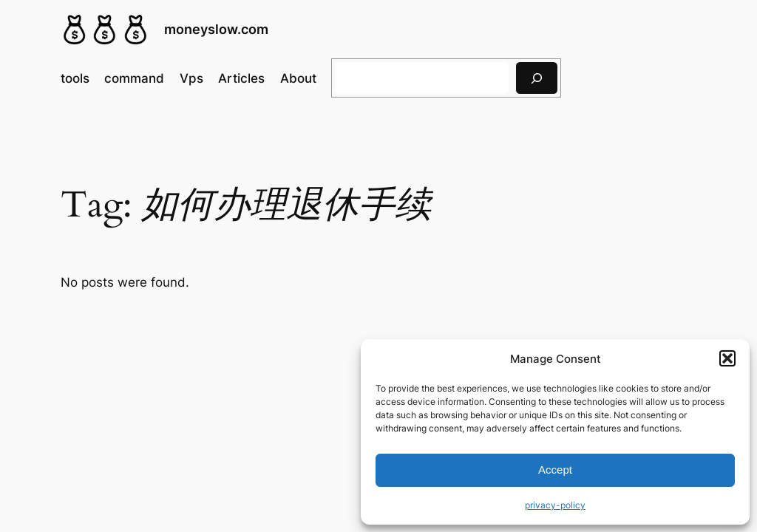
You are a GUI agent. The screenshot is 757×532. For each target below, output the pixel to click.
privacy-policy (555, 505)
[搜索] (537, 78)
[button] (727, 358)
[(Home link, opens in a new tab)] (105, 30)
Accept (555, 470)
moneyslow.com (216, 29)
